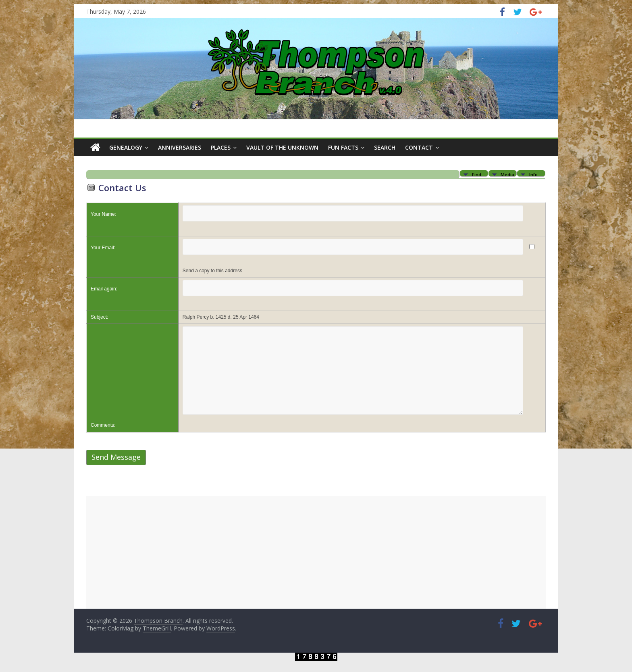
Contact (419, 147)
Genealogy (126, 147)
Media (507, 174)
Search (385, 147)
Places (221, 147)
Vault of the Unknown (282, 147)
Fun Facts (343, 147)
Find (477, 174)
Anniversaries (180, 147)
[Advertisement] (316, 552)
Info (533, 174)
